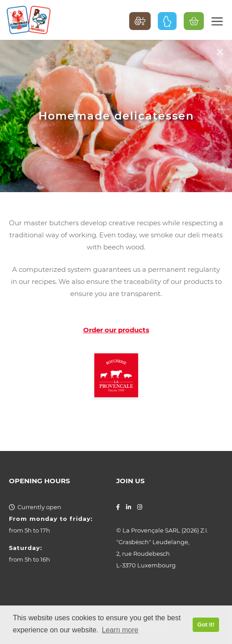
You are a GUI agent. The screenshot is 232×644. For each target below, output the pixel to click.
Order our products (116, 330)
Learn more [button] (120, 630)
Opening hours (40, 481)
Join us (131, 481)
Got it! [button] (206, 625)
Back (220, 52)
